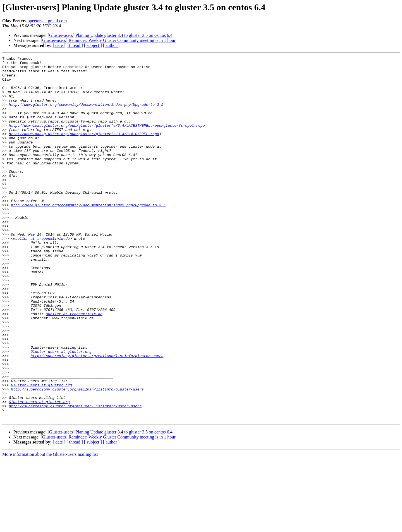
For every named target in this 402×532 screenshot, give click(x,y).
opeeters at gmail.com (47, 21)
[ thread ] (75, 45)
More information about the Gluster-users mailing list (50, 527)
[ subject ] (93, 45)
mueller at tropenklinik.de (41, 275)
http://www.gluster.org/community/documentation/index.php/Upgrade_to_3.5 (86, 114)
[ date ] (59, 45)
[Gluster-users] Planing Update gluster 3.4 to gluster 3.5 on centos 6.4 (110, 35)
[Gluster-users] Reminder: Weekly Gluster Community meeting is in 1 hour (108, 40)
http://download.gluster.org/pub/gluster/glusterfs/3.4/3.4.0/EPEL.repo (84, 150)
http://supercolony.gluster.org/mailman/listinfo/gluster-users (97, 416)
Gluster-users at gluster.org (61, 411)
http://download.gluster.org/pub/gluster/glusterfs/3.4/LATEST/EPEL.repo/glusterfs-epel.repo (107, 140)
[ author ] (111, 45)
